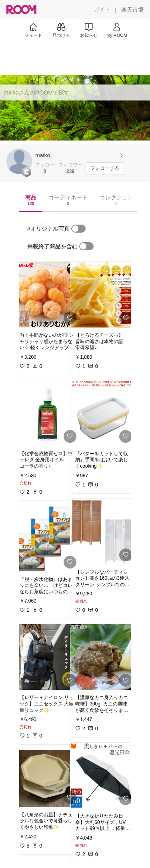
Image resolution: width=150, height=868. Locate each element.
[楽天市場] (132, 10)
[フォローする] (105, 169)
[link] (47, 295)
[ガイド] (102, 10)
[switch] (78, 229)
